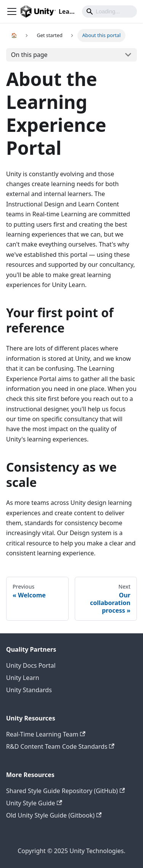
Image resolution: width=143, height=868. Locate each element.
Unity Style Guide (34, 803)
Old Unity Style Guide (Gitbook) (54, 815)
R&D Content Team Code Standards (60, 746)
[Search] (109, 11)
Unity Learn (23, 678)
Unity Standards (29, 690)
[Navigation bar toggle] (12, 11)
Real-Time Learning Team (46, 734)
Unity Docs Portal (31, 665)
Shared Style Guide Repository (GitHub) (65, 791)
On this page (29, 55)
